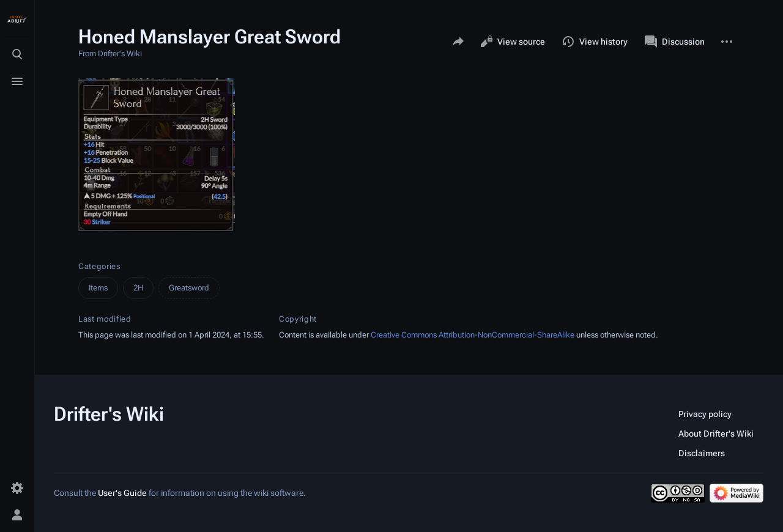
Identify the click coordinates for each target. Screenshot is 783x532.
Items (98, 288)
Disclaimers (702, 453)
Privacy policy (705, 414)
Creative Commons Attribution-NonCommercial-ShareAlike (473, 335)
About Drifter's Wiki (716, 434)
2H (138, 288)
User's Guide (122, 493)
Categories (99, 266)
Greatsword (189, 288)
